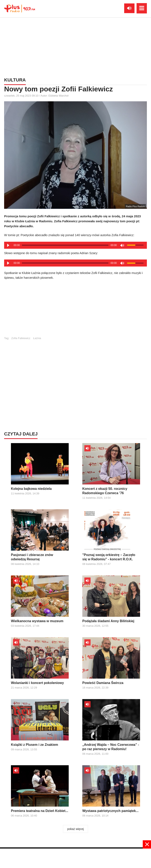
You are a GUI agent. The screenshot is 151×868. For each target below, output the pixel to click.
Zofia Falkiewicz (21, 338)
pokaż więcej (75, 829)
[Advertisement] (75, 310)
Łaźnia (37, 338)
